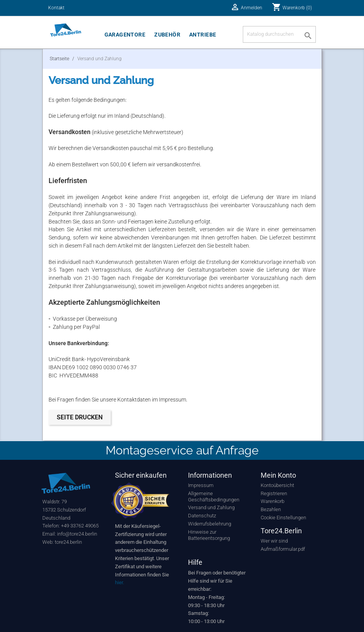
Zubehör (167, 35)
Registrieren (274, 493)
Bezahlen (271, 509)
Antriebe (203, 35)
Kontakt (56, 8)
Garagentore (125, 35)
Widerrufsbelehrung (210, 524)
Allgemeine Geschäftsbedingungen (214, 497)
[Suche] (279, 34)
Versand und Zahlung (211, 507)
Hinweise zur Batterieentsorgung (209, 535)
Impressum (201, 485)
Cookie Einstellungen (283, 518)
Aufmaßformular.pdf (283, 549)
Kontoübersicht (277, 485)
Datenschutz (202, 516)
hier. (119, 582)
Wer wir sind (274, 541)
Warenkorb (273, 501)
